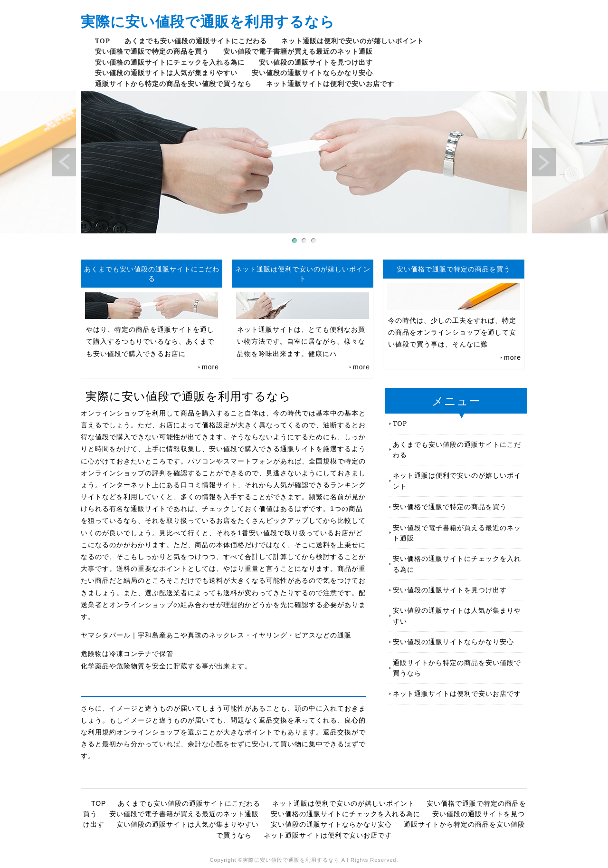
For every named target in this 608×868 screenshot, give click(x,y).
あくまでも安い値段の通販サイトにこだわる (196, 41)
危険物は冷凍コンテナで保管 (127, 654)
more (210, 367)
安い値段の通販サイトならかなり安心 (312, 72)
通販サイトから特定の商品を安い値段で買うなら (173, 83)
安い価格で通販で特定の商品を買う (152, 51)
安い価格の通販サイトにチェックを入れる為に (170, 62)
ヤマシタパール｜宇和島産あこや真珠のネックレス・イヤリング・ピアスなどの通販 (216, 635)
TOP (103, 41)
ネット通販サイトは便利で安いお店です (330, 83)
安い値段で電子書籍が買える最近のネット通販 (298, 51)
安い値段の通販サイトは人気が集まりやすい (166, 72)
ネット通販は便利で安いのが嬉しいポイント (352, 41)
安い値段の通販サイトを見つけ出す (316, 62)
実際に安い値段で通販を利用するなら (208, 21)
